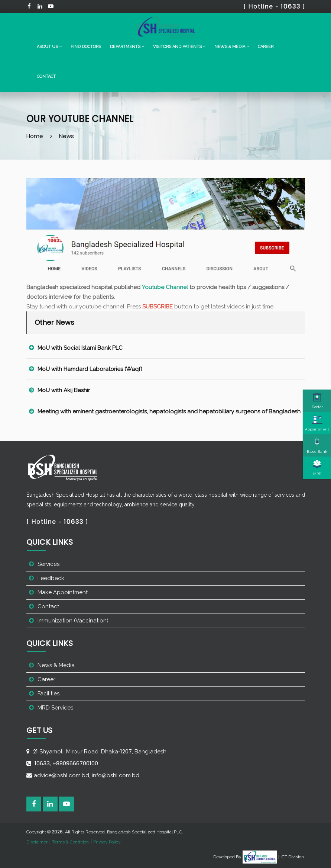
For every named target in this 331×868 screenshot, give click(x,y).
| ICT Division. (274, 857)
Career (266, 47)
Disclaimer (37, 842)
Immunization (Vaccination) (73, 621)
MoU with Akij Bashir (64, 390)
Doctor (317, 401)
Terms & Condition (70, 842)
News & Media (56, 665)
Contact (46, 76)
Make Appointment (63, 592)
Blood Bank (317, 445)
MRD (317, 468)
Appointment (317, 423)
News (66, 136)
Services (48, 564)
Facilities (48, 694)
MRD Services (55, 708)
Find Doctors (86, 47)
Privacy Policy (107, 842)
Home (35, 136)
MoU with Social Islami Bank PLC (80, 348)
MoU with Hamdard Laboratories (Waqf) (90, 369)
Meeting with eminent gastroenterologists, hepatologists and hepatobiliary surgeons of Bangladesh (169, 411)
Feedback (51, 578)
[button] (49, 47)
